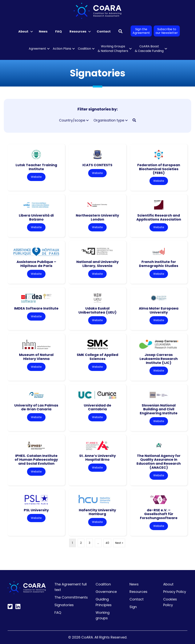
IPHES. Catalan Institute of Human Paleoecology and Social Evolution (36, 460)
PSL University (36, 510)
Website (36, 177)
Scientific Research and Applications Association (159, 217)
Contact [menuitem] (104, 31)
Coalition (103, 584)
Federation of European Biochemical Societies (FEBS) (159, 169)
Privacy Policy (175, 592)
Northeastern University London (97, 217)
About (168, 584)
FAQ (58, 613)
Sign (133, 607)
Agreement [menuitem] (37, 49)
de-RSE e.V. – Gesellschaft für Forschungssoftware (159, 514)
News (134, 584)
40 (107, 543)
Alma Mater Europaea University (159, 310)
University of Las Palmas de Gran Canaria (36, 407)
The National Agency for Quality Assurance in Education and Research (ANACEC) (159, 462)
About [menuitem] (23, 31)
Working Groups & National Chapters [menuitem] (113, 49)
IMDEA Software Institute (36, 308)
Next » (119, 543)
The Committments (71, 597)
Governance (106, 592)
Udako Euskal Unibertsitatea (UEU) (97, 310)
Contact (137, 599)
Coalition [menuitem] (84, 49)
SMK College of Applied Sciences (97, 357)
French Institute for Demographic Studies (159, 264)
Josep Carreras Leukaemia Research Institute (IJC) (159, 359)
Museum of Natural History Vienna (36, 357)
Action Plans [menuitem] (62, 49)
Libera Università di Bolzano (36, 217)
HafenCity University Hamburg (97, 512)
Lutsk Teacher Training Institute (36, 167)
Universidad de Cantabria (97, 407)
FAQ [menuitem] (58, 31)
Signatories (64, 605)
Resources (138, 592)
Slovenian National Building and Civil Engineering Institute (159, 409)
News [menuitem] (43, 31)
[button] (32, 32)
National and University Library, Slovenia (97, 264)
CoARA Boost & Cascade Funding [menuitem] (149, 49)
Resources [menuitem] (78, 31)
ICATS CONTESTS (97, 165)
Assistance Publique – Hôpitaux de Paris (36, 264)
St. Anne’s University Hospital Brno (97, 458)
